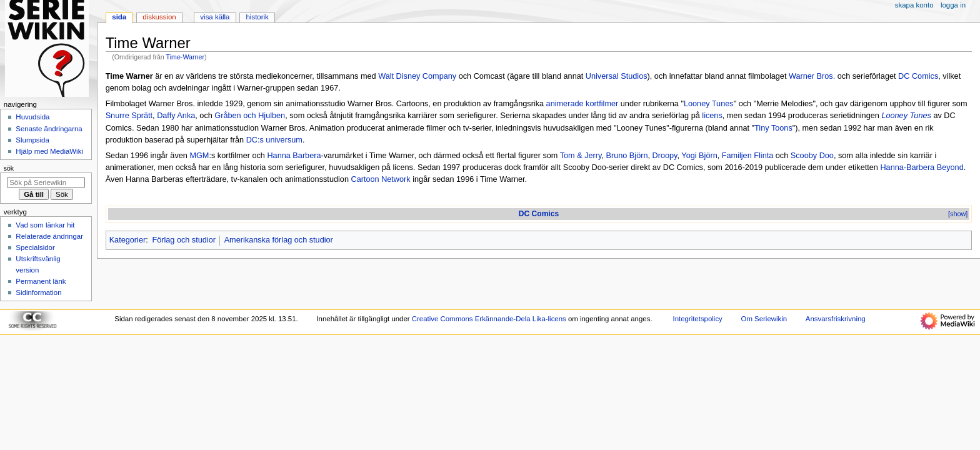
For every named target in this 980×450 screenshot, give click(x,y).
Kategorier (128, 240)
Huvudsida (32, 117)
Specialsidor (35, 247)
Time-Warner (185, 57)
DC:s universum (274, 140)
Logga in (953, 5)
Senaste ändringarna (49, 129)
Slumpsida (32, 140)
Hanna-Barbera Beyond (922, 167)
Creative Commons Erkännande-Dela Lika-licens (489, 319)
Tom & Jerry (581, 156)
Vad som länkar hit (45, 225)
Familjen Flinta (748, 156)
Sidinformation (38, 292)
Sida (119, 17)
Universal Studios (617, 76)
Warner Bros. (812, 76)
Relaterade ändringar (49, 236)
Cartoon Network (380, 179)
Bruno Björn (627, 156)
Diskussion (159, 17)
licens (712, 116)
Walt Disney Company (417, 76)
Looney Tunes (709, 104)
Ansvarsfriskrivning (836, 319)
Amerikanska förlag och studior (279, 240)
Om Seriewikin (764, 319)
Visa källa (215, 17)
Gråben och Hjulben (250, 116)
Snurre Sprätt (129, 116)
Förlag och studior (184, 240)
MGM (199, 156)
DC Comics (918, 76)
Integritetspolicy (697, 319)
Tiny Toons (773, 128)
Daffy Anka (176, 116)
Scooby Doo (812, 156)
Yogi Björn (699, 156)
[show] (958, 214)
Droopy (665, 156)
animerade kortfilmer (582, 104)
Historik (257, 17)
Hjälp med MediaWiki (49, 151)
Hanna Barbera (294, 156)
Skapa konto (914, 5)
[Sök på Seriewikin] (46, 182)
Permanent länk (41, 281)
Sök (9, 168)
